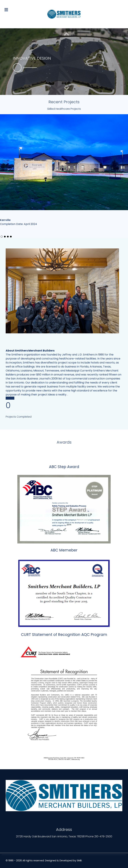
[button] (66, 89)
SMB (79, 861)
